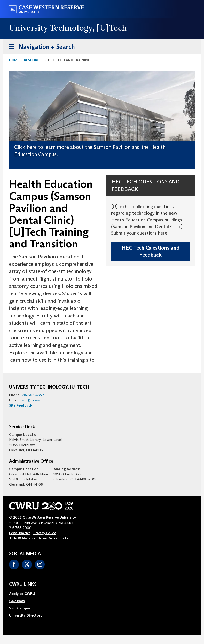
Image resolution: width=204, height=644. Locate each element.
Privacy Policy (45, 533)
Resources (34, 60)
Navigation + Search (40, 48)
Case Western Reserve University (49, 517)
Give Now (17, 601)
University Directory (26, 615)
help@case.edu (33, 400)
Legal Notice (20, 533)
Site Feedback (21, 405)
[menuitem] (26, 594)
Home (14, 60)
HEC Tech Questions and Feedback (151, 251)
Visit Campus (20, 608)
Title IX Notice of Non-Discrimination (40, 538)
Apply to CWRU (22, 594)
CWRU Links (23, 584)
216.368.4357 (33, 395)
